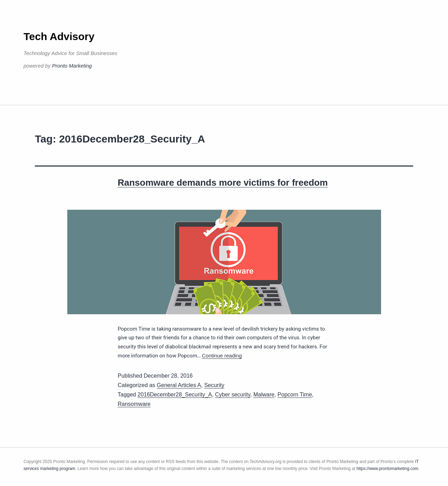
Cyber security (233, 395)
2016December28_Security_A (174, 395)
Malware (264, 395)
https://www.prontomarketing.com (387, 469)
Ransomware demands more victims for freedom (223, 183)
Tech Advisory (59, 36)
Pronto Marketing (72, 66)
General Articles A (179, 385)
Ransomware (134, 404)
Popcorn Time (295, 395)
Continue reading (222, 356)
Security (214, 385)
